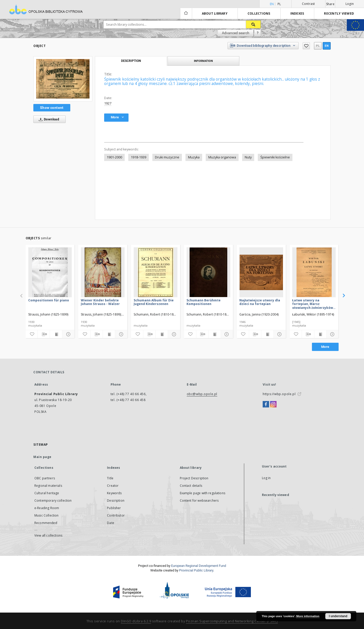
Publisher (114, 508)
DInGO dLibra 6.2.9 (136, 621)
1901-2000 (114, 157)
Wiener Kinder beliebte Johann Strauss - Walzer (100, 302)
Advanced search (236, 33)
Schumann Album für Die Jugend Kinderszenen (154, 302)
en (327, 46)
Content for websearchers (199, 501)
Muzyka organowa (222, 157)
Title (110, 478)
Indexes (297, 13)
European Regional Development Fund (199, 566)
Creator (113, 486)
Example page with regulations (203, 493)
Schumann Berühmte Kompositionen (204, 302)
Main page (42, 457)
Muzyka (194, 157)
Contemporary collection (53, 501)
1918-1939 (139, 157)
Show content (52, 108)
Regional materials (48, 486)
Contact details (191, 486)
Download (48, 119)
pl (279, 4)
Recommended (46, 523)
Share (330, 4)
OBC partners (45, 478)
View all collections (48, 535)
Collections (259, 13)
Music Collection (46, 515)
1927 (108, 103)
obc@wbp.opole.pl (202, 394)
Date (111, 523)
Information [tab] (203, 61)
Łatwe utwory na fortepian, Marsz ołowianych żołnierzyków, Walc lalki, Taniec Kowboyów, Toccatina (313, 304)
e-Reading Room (47, 508)
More (325, 347)
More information (308, 616)
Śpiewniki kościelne (275, 157)
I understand (338, 616)
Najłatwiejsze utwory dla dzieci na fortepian (260, 302)
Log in (266, 478)
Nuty (248, 157)
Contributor (116, 515)
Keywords (114, 493)
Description (116, 501)
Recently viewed (339, 13)
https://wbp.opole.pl (279, 394)
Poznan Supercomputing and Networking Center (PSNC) (232, 621)
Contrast (308, 4)
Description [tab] (131, 61)
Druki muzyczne (167, 157)
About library (215, 13)
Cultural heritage (47, 493)
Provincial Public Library (196, 570)
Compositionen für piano (49, 300)
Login (350, 4)
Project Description (194, 478)
